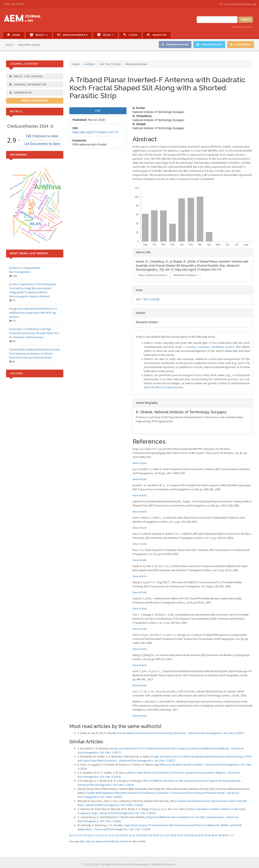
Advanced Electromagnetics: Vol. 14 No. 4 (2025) (114, 805)
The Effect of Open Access (166, 387)
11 (92, 835)
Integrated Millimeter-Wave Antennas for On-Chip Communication (185, 817)
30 (158, 835)
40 (192, 835)
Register (157, 35)
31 (161, 835)
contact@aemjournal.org (238, 4)
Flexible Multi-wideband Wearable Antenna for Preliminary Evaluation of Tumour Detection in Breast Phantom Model (156, 793)
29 (154, 835)
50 (227, 835)
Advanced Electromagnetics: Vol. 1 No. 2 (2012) (128, 813)
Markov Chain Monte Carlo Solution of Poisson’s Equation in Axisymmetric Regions (177, 773)
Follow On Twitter (209, 45)
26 (144, 835)
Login (130, 35)
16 (110, 835)
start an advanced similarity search (107, 841)
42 (199, 835)
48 (220, 835)
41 (196, 835)
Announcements (72, 35)
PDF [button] (98, 111)
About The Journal (26, 76)
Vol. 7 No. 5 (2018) (110, 64)
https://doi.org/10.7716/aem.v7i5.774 (96, 132)
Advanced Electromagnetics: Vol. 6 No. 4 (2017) (216, 733)
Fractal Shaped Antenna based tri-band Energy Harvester (152, 733)
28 (151, 835)
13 (99, 835)
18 (117, 835)
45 (209, 835)
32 (165, 835)
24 (137, 835)
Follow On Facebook (175, 45)
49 (223, 835)
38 (185, 835)
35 (175, 835)
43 (203, 835)
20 (123, 835)
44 (206, 835)
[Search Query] (217, 20)
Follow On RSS (241, 45)
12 (96, 835)
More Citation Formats (153, 275)
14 (103, 835)
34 (172, 835)
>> (232, 835)
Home (14, 35)
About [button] (39, 35)
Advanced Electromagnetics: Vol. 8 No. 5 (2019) (106, 785)
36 (178, 835)
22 (130, 835)
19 (120, 835)
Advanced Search (242, 27)
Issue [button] (105, 35)
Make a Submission (35, 101)
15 (106, 835)
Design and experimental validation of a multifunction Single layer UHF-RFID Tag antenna (33, 313)
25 (141, 835)
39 (189, 835)
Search (246, 19)
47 (216, 835)
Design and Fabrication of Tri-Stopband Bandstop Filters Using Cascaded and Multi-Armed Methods (170, 748)
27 (148, 835)
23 (134, 835)
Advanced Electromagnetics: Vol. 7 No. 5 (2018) (123, 829)
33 (168, 835)
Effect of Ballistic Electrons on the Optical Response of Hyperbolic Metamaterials (192, 781)
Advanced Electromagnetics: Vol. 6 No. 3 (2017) (147, 760)
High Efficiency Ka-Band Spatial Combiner (179, 765)
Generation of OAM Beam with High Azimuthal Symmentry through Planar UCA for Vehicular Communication (34, 333)
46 (213, 835)
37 (182, 835)
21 (127, 835)
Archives (90, 64)
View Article (140, 463)
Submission (20, 93)
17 (113, 835)
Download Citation (186, 275)
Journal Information (28, 84)
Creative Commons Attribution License (210, 347)
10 (89, 835)
